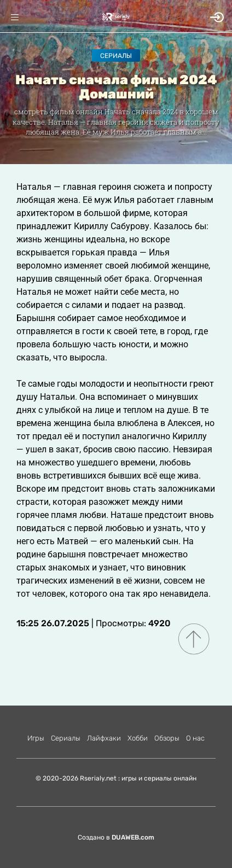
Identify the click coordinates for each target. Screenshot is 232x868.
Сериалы (116, 56)
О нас (195, 738)
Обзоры (167, 738)
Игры (36, 738)
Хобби (138, 738)
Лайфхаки (104, 738)
